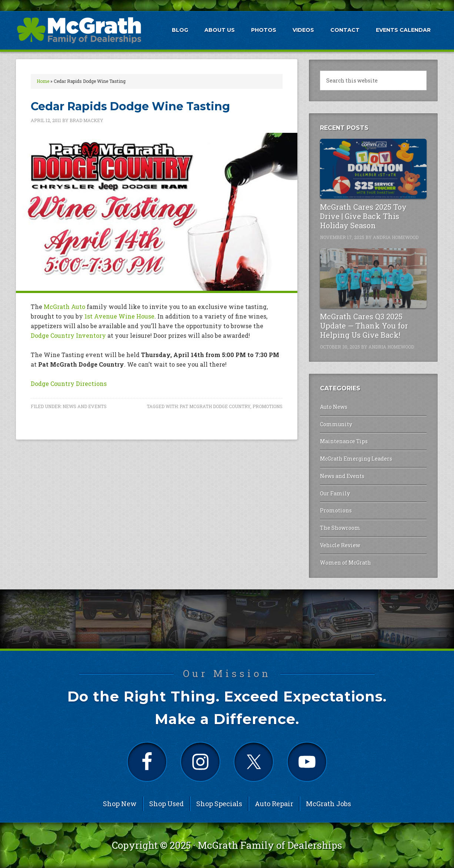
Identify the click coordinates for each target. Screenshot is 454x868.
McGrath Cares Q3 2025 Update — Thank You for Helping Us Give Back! (364, 326)
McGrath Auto (64, 307)
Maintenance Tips (344, 441)
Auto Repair (274, 804)
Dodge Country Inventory (68, 335)
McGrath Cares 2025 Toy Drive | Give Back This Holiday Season (363, 216)
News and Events (85, 406)
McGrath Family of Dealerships (270, 845)
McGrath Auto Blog (79, 30)
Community (336, 424)
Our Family (335, 493)
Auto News (334, 407)
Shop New (120, 804)
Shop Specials (219, 804)
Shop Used (166, 804)
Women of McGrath (345, 563)
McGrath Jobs (328, 804)
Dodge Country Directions (69, 383)
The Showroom (340, 528)
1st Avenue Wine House (119, 316)
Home (43, 81)
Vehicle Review (340, 545)
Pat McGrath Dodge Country (215, 406)
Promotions (268, 406)
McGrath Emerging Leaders (356, 459)
